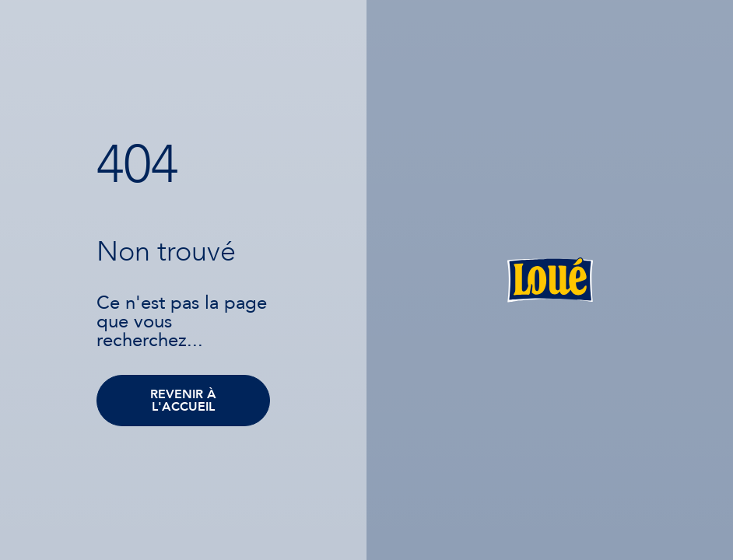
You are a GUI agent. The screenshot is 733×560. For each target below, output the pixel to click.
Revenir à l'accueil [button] (183, 401)
